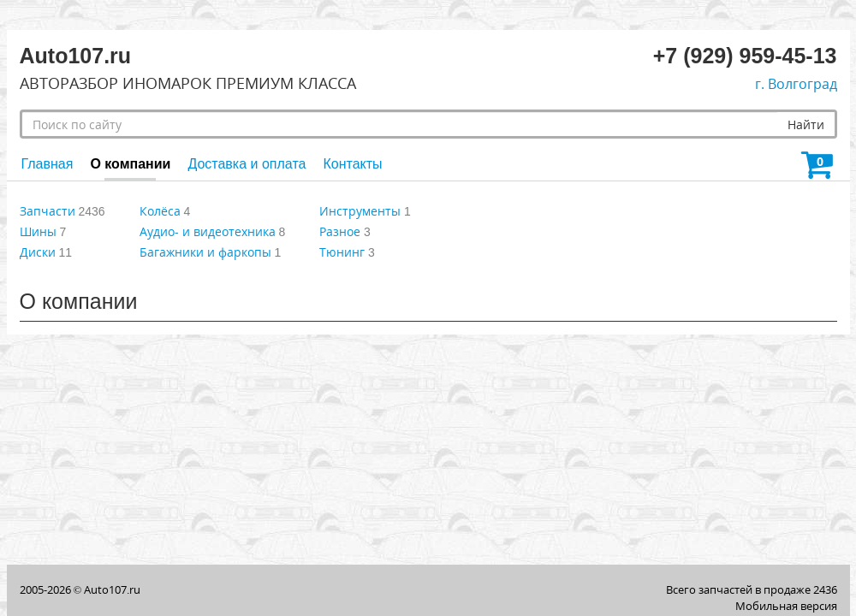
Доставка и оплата (247, 164)
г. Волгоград (796, 84)
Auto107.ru (112, 589)
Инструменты (360, 211)
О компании (130, 164)
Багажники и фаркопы (205, 252)
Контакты (352, 164)
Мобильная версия (786, 606)
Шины (38, 231)
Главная (48, 164)
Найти (806, 124)
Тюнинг (342, 252)
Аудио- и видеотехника (208, 231)
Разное (340, 231)
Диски (38, 252)
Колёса (160, 211)
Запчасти (48, 211)
